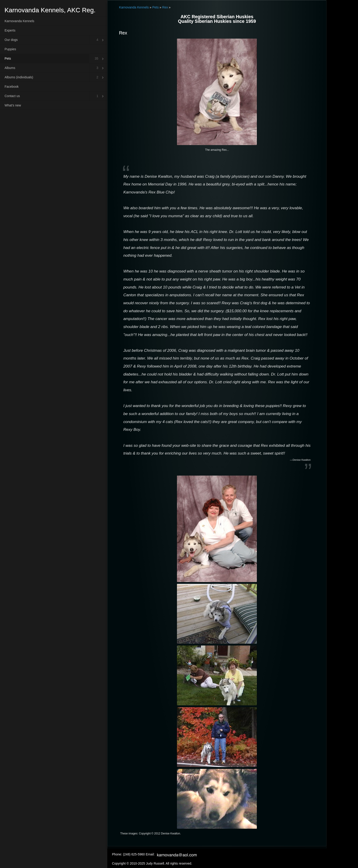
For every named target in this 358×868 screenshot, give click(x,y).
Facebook (12, 87)
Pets (8, 58)
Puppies (10, 49)
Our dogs (11, 40)
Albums (10, 68)
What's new (13, 105)
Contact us (12, 96)
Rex (165, 7)
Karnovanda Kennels (19, 21)
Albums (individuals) (19, 77)
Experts (10, 30)
